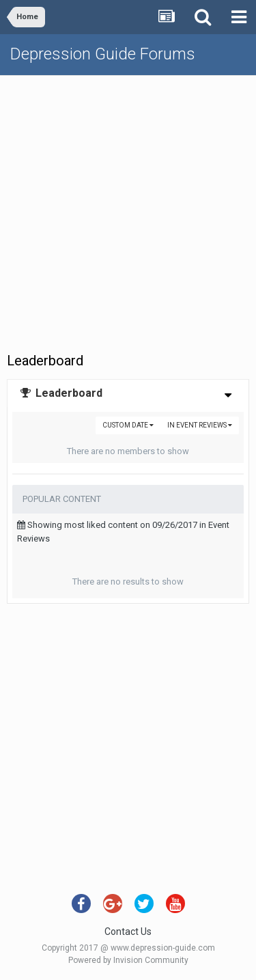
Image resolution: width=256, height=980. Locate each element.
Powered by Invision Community (128, 960)
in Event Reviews (200, 425)
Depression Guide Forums (103, 54)
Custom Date (128, 425)
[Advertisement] (128, 211)
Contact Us (128, 932)
